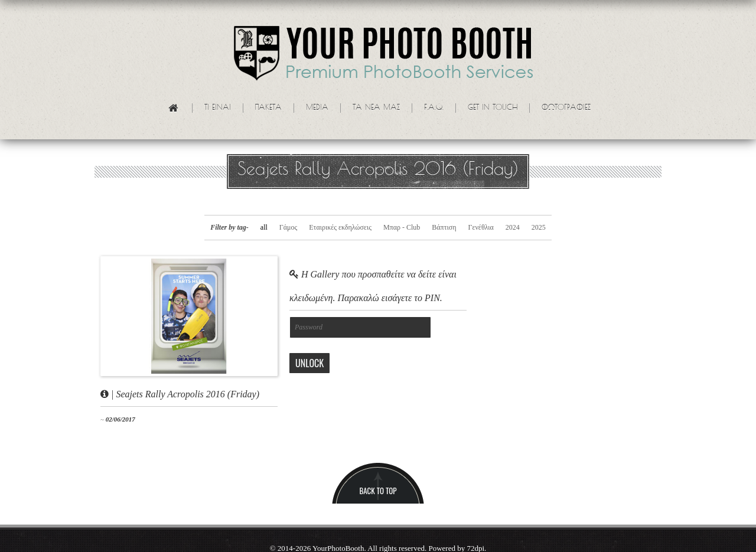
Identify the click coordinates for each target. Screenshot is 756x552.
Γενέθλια (480, 227)
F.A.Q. (434, 108)
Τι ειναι (218, 108)
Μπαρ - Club (402, 227)
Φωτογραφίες (566, 108)
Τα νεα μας (376, 108)
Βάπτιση (444, 227)
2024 (513, 227)
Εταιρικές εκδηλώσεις (340, 227)
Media (317, 108)
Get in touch (493, 108)
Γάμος (288, 227)
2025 (539, 227)
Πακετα (268, 108)
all (264, 227)
